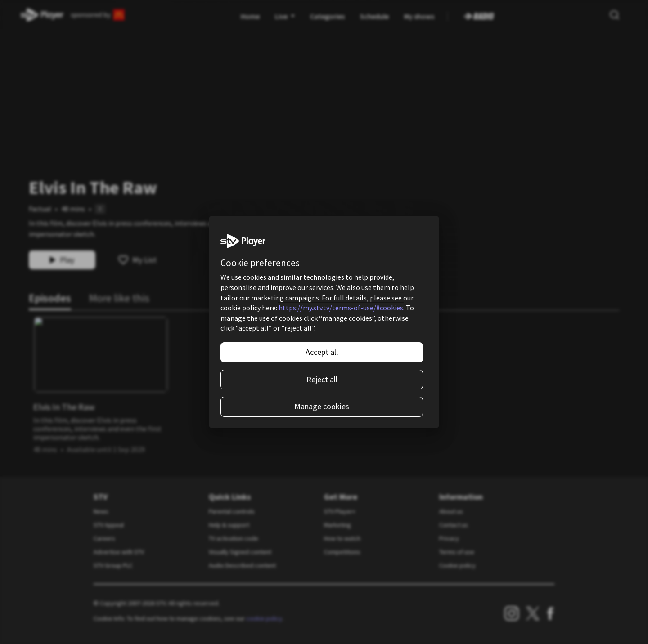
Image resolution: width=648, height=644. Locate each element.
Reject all (322, 379)
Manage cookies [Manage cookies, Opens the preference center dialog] (322, 406)
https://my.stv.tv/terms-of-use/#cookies (341, 308)
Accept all (322, 352)
